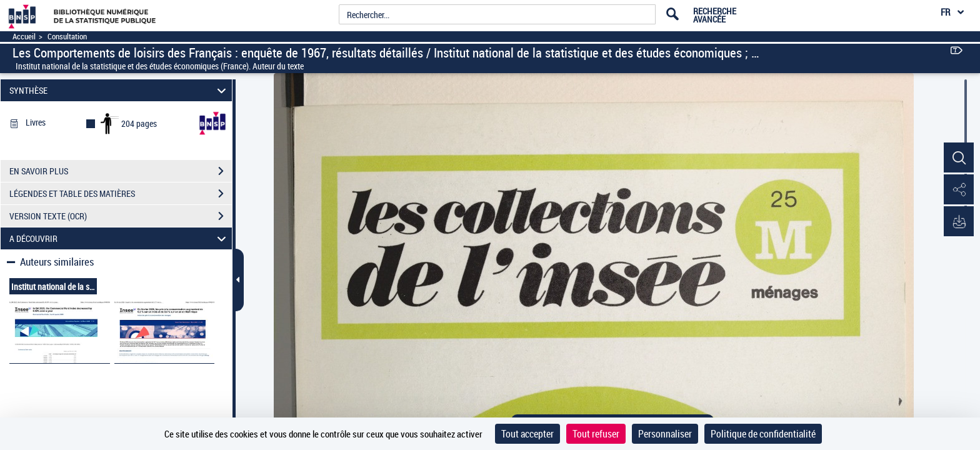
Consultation (67, 37)
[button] (958, 158)
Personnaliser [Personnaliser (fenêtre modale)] (665, 434)
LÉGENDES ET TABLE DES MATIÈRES (121, 194)
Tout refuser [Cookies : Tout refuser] (596, 434)
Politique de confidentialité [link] (763, 434)
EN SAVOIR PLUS (121, 171)
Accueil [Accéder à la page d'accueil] (24, 37)
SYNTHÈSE (120, 90)
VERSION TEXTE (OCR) (121, 216)
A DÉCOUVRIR (120, 238)
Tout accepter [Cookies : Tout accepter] (527, 434)
